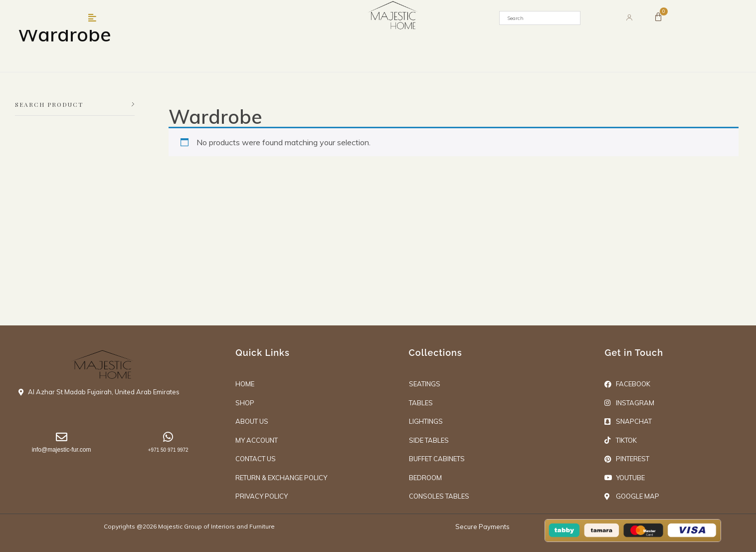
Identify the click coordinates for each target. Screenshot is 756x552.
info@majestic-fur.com (62, 450)
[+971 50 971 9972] (168, 437)
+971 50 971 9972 (168, 450)
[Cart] (658, 17)
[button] (93, 18)
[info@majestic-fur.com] (62, 437)
